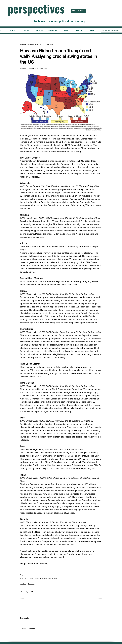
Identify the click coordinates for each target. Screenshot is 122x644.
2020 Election (30, 578)
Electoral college (46, 578)
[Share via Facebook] (21, 592)
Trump (22, 578)
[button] (92, 30)
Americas (31, 584)
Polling (54, 578)
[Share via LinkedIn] (32, 592)
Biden (37, 578)
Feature (23, 584)
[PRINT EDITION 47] (78, 11)
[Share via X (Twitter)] (27, 592)
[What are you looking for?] (111, 30)
